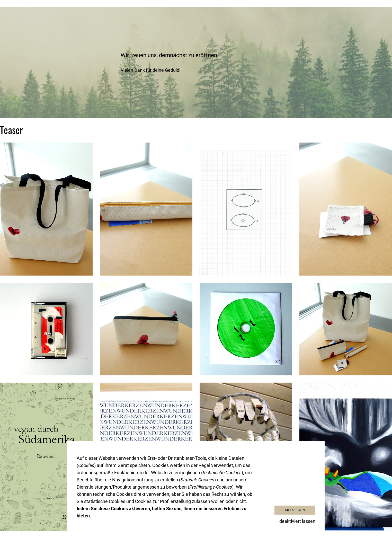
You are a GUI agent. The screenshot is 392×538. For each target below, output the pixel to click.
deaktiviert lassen (297, 521)
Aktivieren (295, 510)
